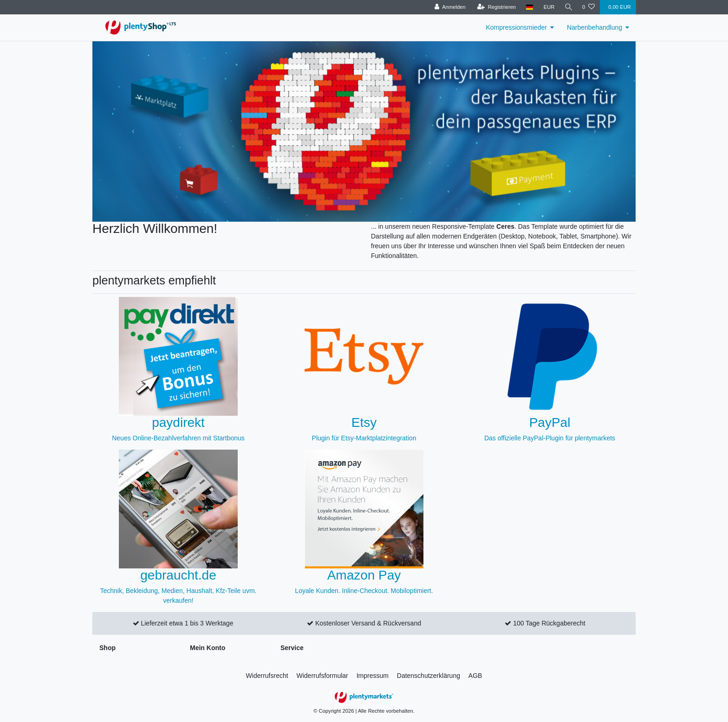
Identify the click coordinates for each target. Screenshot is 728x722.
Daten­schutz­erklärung (429, 676)
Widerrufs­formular (322, 676)
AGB (475, 676)
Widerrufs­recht (267, 676)
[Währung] (548, 7)
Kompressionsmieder (516, 27)
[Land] (529, 7)
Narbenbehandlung (595, 27)
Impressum (373, 676)
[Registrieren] (495, 7)
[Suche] (568, 7)
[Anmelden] (449, 7)
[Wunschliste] (588, 7)
